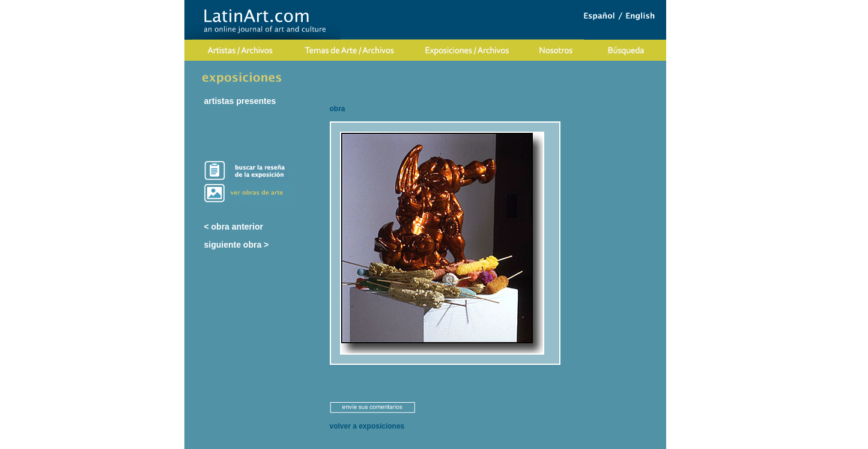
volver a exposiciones (367, 426)
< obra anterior (234, 227)
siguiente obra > (237, 245)
